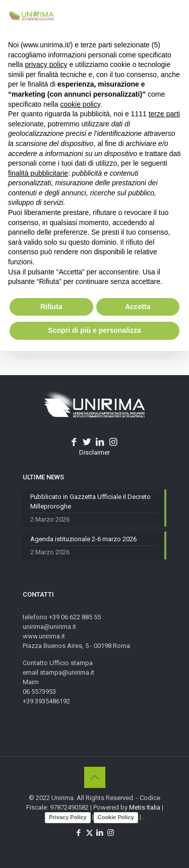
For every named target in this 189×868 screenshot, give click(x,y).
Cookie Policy (116, 817)
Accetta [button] (138, 307)
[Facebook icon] (79, 833)
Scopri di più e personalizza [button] (94, 330)
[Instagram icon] (111, 833)
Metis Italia (145, 807)
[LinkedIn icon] (100, 833)
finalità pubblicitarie (38, 173)
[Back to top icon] (95, 777)
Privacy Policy (68, 817)
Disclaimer (94, 452)
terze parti (164, 114)
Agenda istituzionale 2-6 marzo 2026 (83, 539)
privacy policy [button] (46, 64)
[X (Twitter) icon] (89, 833)
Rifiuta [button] (51, 307)
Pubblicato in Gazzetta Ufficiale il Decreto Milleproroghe (90, 501)
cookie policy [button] (80, 104)
